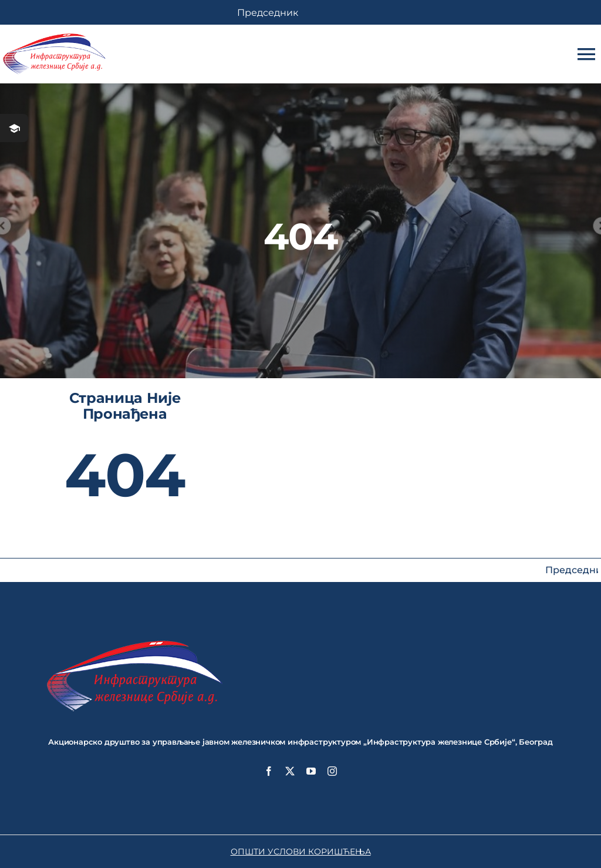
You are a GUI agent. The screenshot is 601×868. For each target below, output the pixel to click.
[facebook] (269, 771)
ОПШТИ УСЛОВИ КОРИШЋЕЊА (301, 852)
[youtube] (311, 771)
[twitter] (290, 771)
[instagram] (332, 771)
